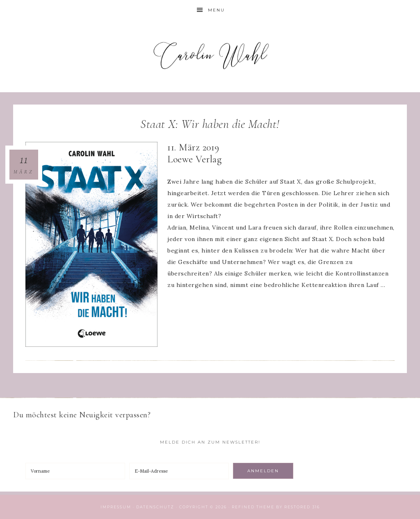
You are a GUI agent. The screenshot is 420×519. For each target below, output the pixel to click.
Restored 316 (302, 507)
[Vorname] (75, 471)
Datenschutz (155, 507)
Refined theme (253, 507)
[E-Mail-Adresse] (179, 471)
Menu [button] (216, 10)
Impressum (116, 507)
